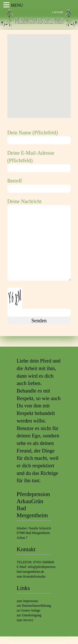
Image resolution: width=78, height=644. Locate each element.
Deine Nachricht (39, 240)
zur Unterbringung (29, 615)
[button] (39, 72)
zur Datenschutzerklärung (34, 606)
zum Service (25, 620)
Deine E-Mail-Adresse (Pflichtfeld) (39, 160)
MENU (17, 5)
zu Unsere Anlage (28, 610)
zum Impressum (27, 601)
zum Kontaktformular (31, 576)
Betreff (39, 185)
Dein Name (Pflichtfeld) (39, 136)
